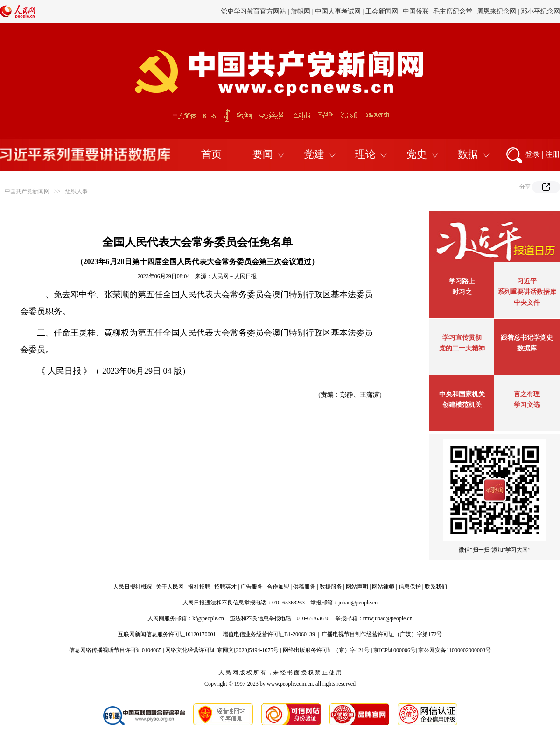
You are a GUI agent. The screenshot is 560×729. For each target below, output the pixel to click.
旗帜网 (301, 11)
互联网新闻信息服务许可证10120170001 (167, 634)
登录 (532, 154)
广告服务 (252, 587)
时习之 (462, 292)
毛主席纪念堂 (453, 11)
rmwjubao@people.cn (388, 618)
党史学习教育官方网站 (254, 11)
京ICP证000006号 (395, 650)
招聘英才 (225, 587)
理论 (365, 154)
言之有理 (527, 394)
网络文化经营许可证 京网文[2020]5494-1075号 (222, 650)
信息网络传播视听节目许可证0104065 (115, 650)
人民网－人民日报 (234, 276)
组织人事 (77, 191)
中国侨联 (416, 11)
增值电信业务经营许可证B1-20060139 (269, 634)
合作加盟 (278, 587)
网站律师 (383, 587)
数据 (468, 154)
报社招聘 (199, 587)
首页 (211, 154)
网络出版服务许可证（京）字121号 (326, 650)
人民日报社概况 (133, 587)
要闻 (263, 154)
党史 (417, 154)
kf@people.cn (208, 618)
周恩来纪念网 (497, 11)
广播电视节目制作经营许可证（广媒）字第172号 (382, 634)
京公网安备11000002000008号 (455, 650)
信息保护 (410, 587)
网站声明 (357, 587)
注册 (553, 154)
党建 (314, 154)
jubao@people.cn (358, 603)
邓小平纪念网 (540, 11)
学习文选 (527, 405)
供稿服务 (304, 587)
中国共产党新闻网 (27, 191)
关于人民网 (170, 587)
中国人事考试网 (338, 11)
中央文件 (527, 303)
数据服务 (331, 587)
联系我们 (436, 587)
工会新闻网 (382, 11)
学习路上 (462, 281)
